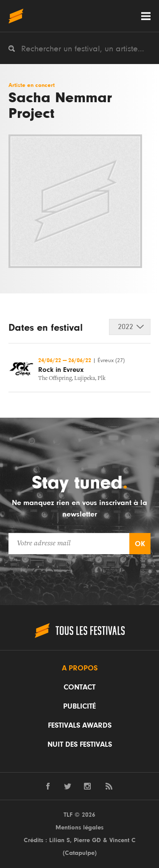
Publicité (79, 706)
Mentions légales (79, 828)
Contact (79, 687)
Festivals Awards (80, 726)
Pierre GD (87, 840)
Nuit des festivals (80, 745)
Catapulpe (80, 853)
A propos (80, 668)
